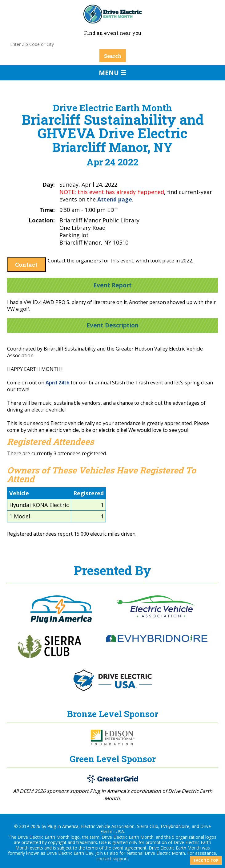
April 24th (58, 383)
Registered (88, 493)
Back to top (206, 860)
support (120, 859)
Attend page (115, 199)
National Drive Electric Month (156, 853)
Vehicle (19, 493)
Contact (26, 265)
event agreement (129, 848)
